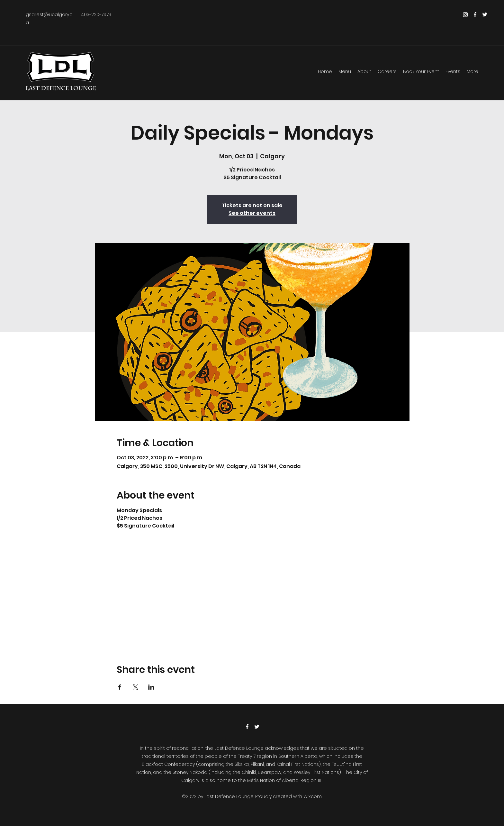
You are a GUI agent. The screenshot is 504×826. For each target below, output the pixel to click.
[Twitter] (485, 14)
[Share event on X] (135, 687)
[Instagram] (465, 14)
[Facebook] (475, 14)
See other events (252, 213)
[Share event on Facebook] (120, 687)
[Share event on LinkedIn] (151, 687)
